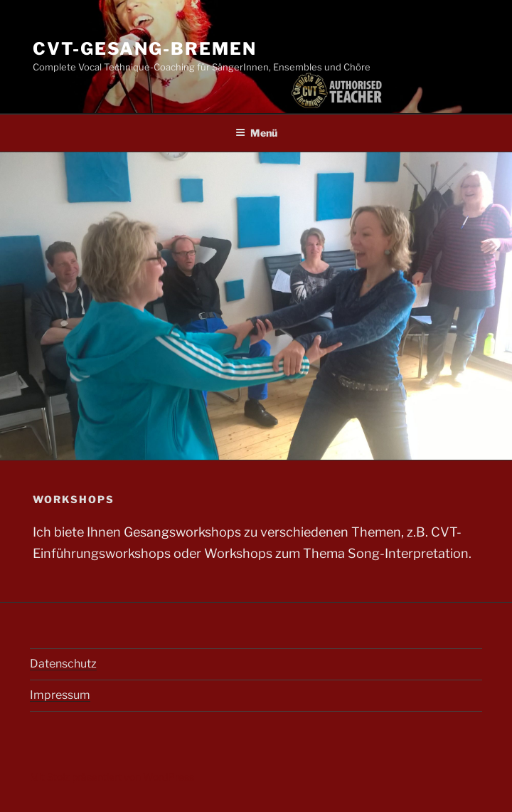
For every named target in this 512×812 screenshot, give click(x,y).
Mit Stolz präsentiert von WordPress (112, 777)
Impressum (60, 695)
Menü (256, 133)
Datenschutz (63, 664)
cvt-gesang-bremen (145, 49)
